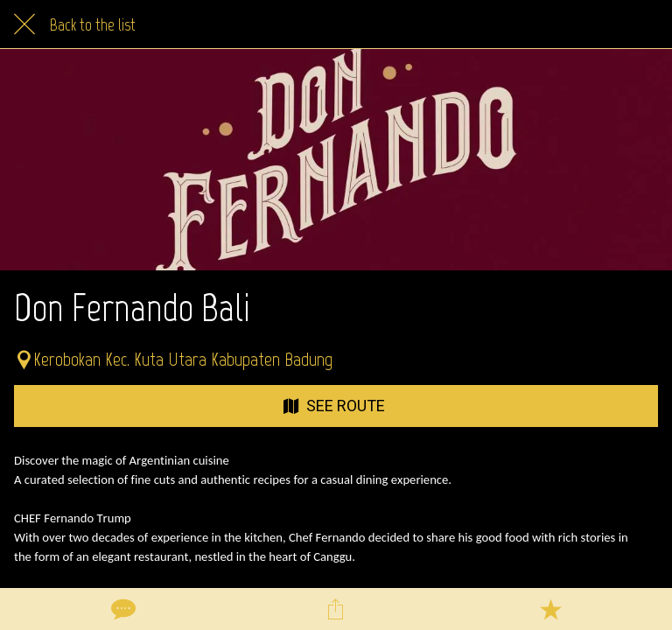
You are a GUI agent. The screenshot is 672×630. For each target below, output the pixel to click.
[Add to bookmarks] (550, 609)
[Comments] (122, 609)
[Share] (336, 609)
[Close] (24, 24)
